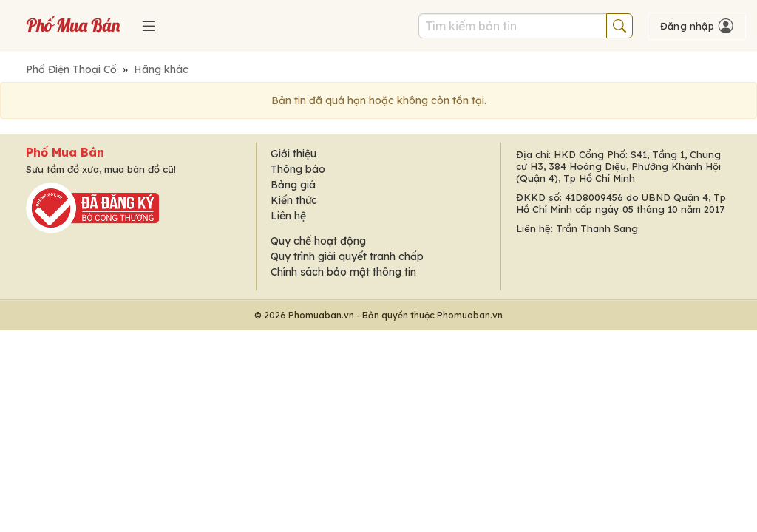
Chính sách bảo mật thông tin (343, 272)
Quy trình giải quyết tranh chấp (347, 256)
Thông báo (298, 169)
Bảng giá (293, 185)
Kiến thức (294, 200)
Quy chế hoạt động (318, 241)
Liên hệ (288, 216)
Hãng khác (161, 69)
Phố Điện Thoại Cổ (71, 69)
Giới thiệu (293, 154)
